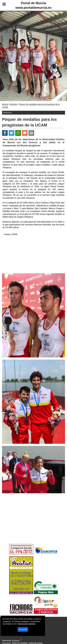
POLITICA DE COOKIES (26, 624)
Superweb (16, 641)
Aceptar (23, 629)
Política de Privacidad (19, 643)
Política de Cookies (36, 643)
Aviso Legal (6, 643)
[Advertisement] (33, 256)
